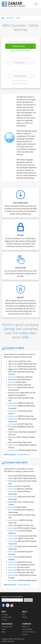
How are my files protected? (22, 51)
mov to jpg (13, 528)
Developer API (7, 627)
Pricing (4, 620)
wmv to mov (13, 450)
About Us (26, 627)
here (30, 314)
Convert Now (20, 76)
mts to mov (13, 424)
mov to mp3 (13, 536)
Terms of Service (29, 632)
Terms (26, 81)
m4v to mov (13, 403)
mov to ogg (13, 546)
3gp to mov (13, 367)
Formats (5, 615)
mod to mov (13, 411)
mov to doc (13, 491)
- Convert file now (17, 455)
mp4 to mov (13, 416)
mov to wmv (13, 580)
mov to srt (12, 562)
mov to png (13, 557)
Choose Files (18, 46)
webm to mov (14, 445)
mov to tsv (13, 565)
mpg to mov (13, 419)
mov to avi (13, 489)
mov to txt (12, 567)
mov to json (13, 531)
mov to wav (13, 573)
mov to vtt (12, 570)
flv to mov (12, 382)
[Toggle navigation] (36, 4)
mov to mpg (13, 541)
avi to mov (13, 377)
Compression (7, 617)
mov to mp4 (13, 539)
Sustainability (27, 629)
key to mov (13, 387)
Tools (4, 629)
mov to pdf (13, 552)
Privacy (25, 634)
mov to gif (12, 510)
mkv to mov (13, 406)
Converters (10, 18)
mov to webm (14, 575)
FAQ (24, 615)
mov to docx (13, 497)
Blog (3, 632)
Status (25, 617)
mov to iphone (14, 520)
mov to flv (12, 507)
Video (18, 18)
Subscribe (28, 600)
